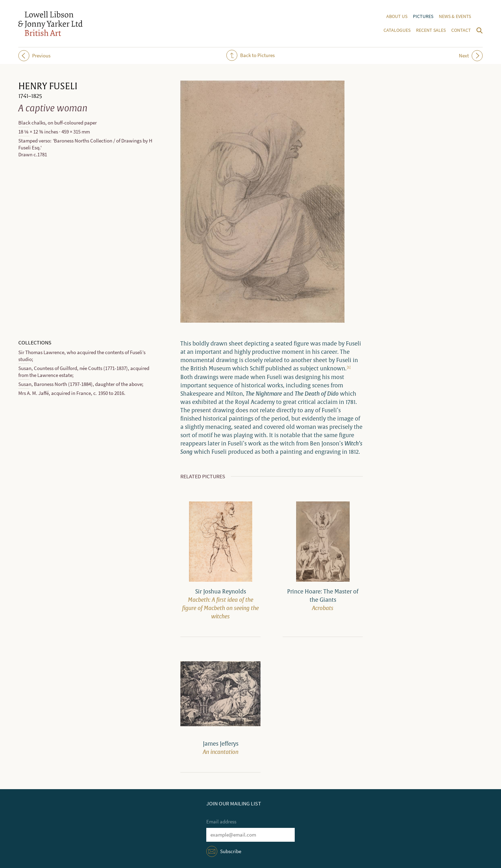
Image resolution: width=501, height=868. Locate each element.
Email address (221, 822)
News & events (455, 16)
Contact (461, 30)
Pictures (423, 16)
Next (471, 56)
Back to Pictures (250, 55)
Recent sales (431, 30)
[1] (349, 367)
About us (397, 16)
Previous (34, 56)
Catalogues (397, 30)
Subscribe (231, 851)
